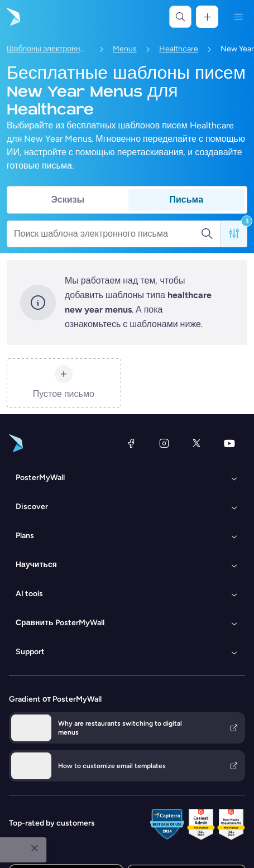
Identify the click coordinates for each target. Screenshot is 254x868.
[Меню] (238, 17)
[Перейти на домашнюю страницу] (12, 17)
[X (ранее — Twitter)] (197, 443)
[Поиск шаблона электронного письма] (107, 234)
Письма (186, 200)
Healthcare (179, 49)
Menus (125, 49)
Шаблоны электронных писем (49, 49)
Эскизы (68, 200)
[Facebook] (131, 443)
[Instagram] (164, 443)
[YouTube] (229, 443)
